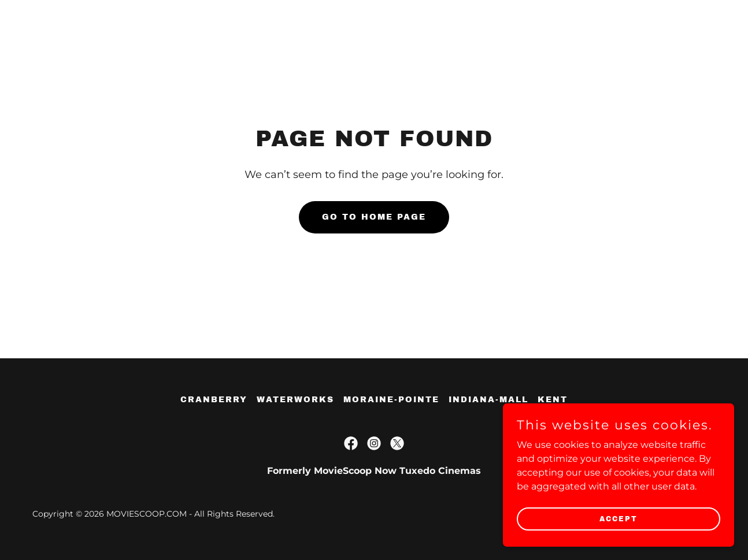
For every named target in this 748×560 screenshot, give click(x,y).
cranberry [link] (214, 400)
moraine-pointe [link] (391, 400)
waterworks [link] (295, 400)
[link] (351, 443)
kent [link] (553, 400)
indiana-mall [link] (488, 400)
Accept (619, 518)
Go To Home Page (374, 217)
